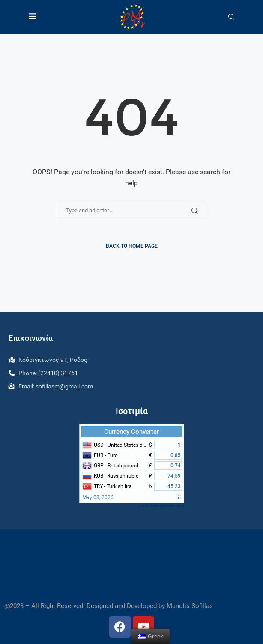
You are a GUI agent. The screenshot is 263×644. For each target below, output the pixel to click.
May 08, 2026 (98, 497)
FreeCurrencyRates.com (161, 505)
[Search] (231, 17)
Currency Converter (131, 432)
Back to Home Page (132, 246)
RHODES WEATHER (131, 566)
